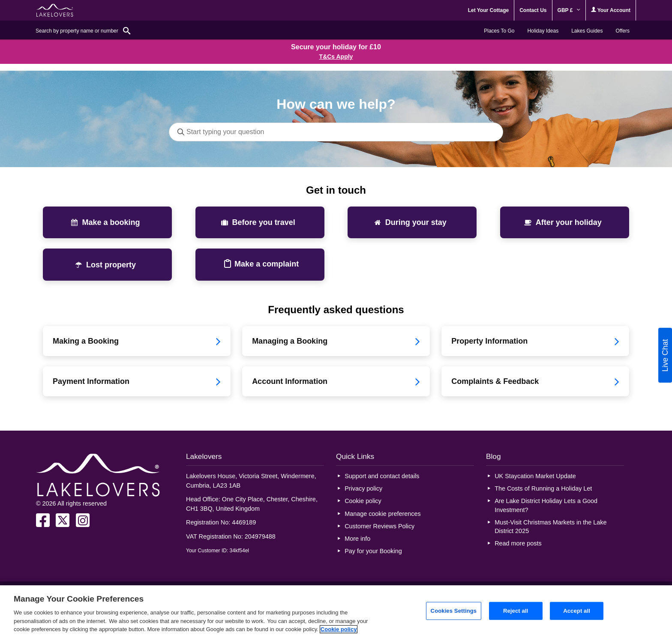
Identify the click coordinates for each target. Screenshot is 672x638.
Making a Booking (137, 341)
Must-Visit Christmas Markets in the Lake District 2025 (550, 527)
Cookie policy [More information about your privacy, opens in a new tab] (339, 629)
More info (357, 539)
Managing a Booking (336, 341)
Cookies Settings (454, 611)
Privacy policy (363, 488)
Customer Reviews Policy (379, 526)
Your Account (611, 10)
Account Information (336, 381)
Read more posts (518, 543)
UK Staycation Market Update (535, 476)
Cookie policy (363, 501)
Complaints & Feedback (535, 381)
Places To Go (499, 31)
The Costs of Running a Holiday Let (543, 488)
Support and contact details (382, 476)
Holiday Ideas (543, 31)
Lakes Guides (587, 31)
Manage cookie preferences (383, 514)
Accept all (577, 611)
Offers (623, 31)
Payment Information (137, 381)
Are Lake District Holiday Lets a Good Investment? (546, 505)
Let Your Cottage (489, 10)
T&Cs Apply (336, 57)
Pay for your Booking (373, 551)
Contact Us (533, 10)
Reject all (516, 611)
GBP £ (569, 10)
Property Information (535, 341)
